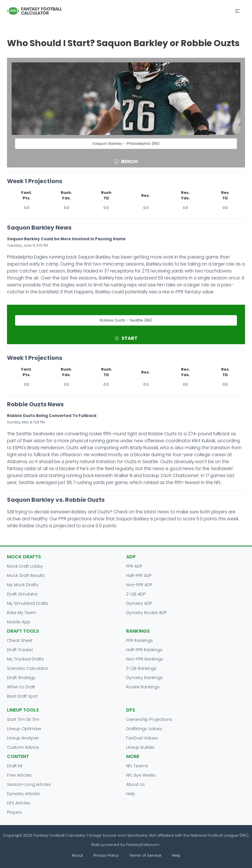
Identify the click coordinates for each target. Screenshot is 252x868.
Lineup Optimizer (24, 729)
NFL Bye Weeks (141, 775)
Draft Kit (15, 766)
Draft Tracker (20, 650)
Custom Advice (23, 747)
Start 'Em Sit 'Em (23, 719)
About (77, 855)
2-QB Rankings (141, 668)
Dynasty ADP (139, 603)
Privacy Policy (106, 855)
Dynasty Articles (23, 794)
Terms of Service (145, 855)
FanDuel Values (142, 738)
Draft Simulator (22, 594)
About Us (135, 784)
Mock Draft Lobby (25, 566)
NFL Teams (137, 766)
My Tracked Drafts (25, 659)
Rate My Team (22, 613)
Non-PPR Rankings (145, 659)
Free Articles (19, 775)
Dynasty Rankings (144, 678)
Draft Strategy (21, 678)
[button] (237, 11)
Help (131, 794)
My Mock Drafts (23, 585)
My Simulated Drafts (28, 603)
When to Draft (21, 687)
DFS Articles (19, 803)
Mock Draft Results (26, 575)
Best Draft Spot (22, 696)
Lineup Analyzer (23, 738)
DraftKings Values (144, 729)
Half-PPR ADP (139, 575)
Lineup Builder (140, 747)
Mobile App (19, 622)
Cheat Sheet (20, 640)
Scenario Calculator (28, 668)
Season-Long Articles (29, 784)
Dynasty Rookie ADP (146, 613)
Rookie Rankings (143, 687)
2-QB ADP (136, 594)
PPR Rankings (140, 640)
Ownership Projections (149, 719)
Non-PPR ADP (139, 585)
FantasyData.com (143, 845)
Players (14, 812)
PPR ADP (134, 566)
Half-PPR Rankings (144, 650)
